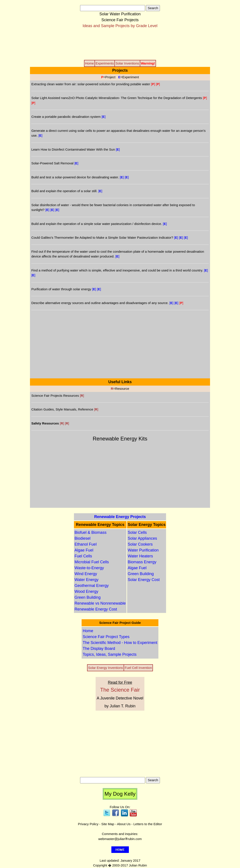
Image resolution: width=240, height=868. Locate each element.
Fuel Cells (83, 556)
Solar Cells (137, 532)
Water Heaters (140, 556)
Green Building (88, 597)
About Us (124, 824)
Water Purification (143, 550)
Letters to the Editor (148, 824)
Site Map (108, 824)
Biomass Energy (142, 562)
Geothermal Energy (92, 586)
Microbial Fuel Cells (92, 562)
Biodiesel (83, 538)
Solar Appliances (142, 538)
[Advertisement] (120, 44)
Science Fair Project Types (106, 637)
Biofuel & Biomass (91, 532)
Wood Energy (87, 591)
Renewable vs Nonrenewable (100, 603)
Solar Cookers (140, 544)
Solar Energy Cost (144, 580)
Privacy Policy (88, 824)
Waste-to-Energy (89, 568)
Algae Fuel (84, 550)
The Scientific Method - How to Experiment (120, 643)
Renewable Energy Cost (96, 609)
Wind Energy (86, 574)
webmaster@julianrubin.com (120, 839)
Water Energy (87, 580)
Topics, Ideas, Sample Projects (110, 654)
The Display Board (99, 649)
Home (88, 631)
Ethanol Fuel (86, 544)
